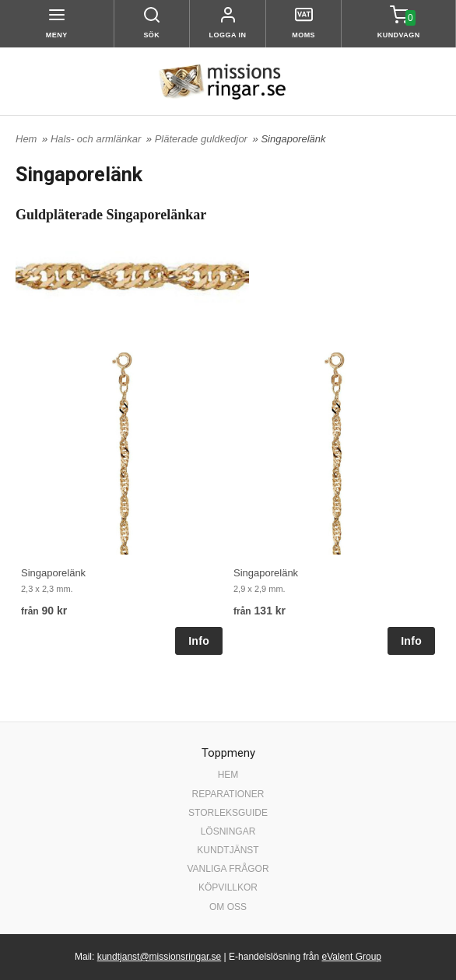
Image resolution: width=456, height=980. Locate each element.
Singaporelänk (53, 573)
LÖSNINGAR (228, 831)
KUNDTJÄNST (228, 850)
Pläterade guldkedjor (203, 139)
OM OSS (228, 907)
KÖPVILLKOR (228, 887)
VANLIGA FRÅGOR (228, 869)
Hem (26, 139)
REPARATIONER (228, 794)
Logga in (228, 35)
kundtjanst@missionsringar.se (160, 957)
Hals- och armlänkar (97, 139)
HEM (228, 775)
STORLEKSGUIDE (228, 813)
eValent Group (351, 957)
